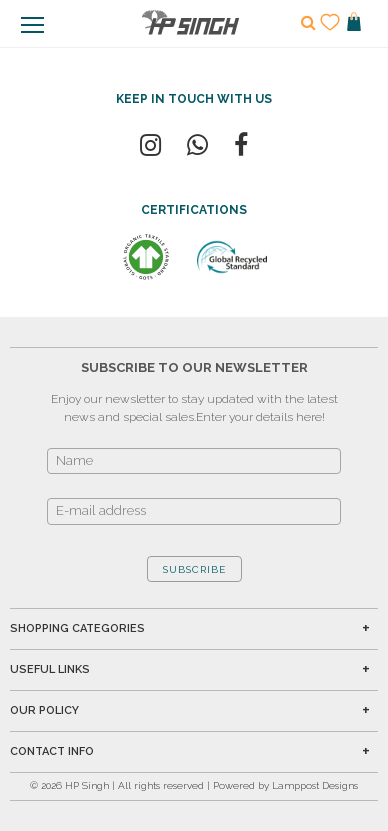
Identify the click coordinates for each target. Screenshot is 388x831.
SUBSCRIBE (194, 569)
